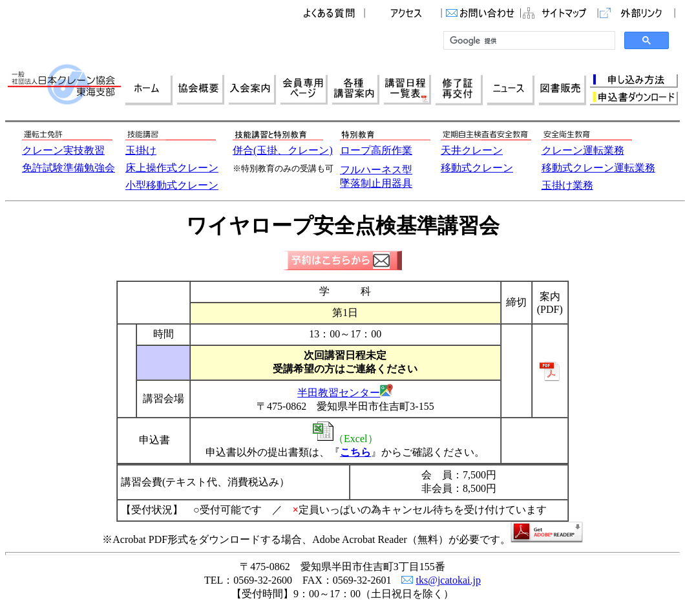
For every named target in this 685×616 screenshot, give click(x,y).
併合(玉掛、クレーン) (283, 150)
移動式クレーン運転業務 (598, 168)
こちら (355, 452)
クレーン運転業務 (583, 150)
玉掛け (141, 150)
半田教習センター (339, 393)
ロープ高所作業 (376, 150)
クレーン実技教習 (63, 150)
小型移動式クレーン (172, 185)
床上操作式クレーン (172, 168)
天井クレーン (472, 150)
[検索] (528, 41)
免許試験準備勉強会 (68, 168)
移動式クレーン (477, 168)
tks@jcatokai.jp (448, 580)
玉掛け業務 (567, 185)
